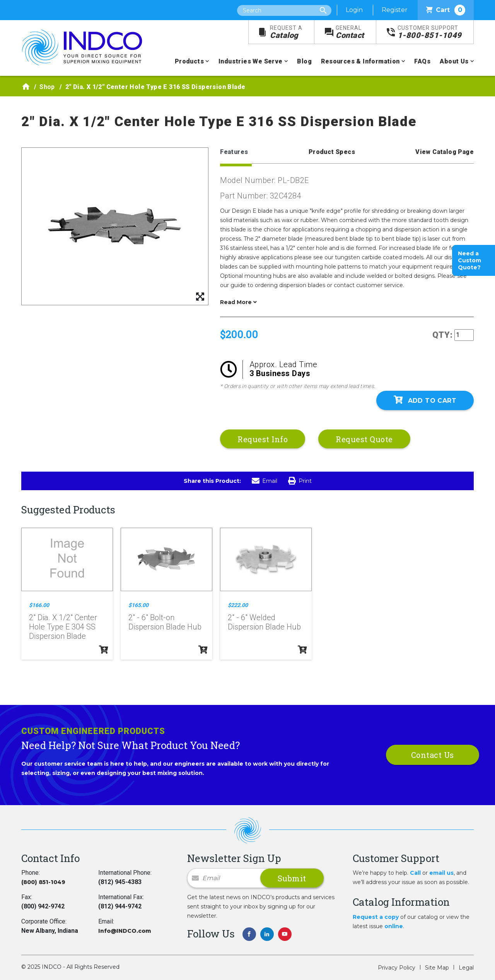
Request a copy (376, 917)
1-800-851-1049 (430, 32)
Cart (446, 10)
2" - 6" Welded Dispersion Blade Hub (264, 622)
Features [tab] (234, 152)
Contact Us (433, 755)
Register (395, 10)
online (394, 926)
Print (300, 481)
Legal (466, 968)
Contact (350, 32)
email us (441, 873)
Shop (47, 87)
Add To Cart (425, 400)
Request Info (263, 439)
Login (354, 10)
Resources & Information (360, 61)
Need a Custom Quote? (469, 260)
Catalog (286, 32)
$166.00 (39, 605)
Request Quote (364, 439)
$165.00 (138, 605)
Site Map (437, 968)
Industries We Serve (251, 61)
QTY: (443, 335)
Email (265, 481)
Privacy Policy (397, 968)
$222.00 (238, 605)
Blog (304, 61)
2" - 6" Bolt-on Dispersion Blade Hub (165, 622)
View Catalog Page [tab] (445, 152)
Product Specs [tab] (332, 152)
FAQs (422, 61)
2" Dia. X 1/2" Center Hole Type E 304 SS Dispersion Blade (63, 627)
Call (415, 873)
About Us (454, 61)
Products (189, 61)
